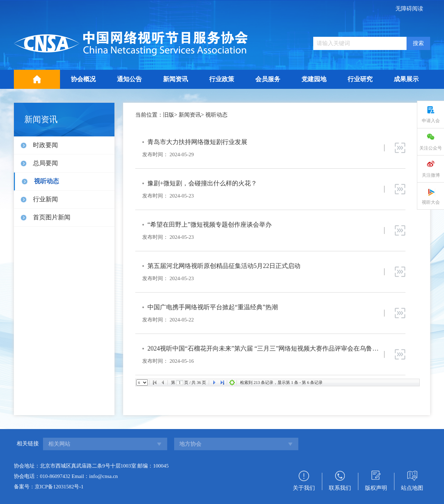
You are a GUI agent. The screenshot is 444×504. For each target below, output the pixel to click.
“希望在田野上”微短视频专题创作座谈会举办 (210, 225)
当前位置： (149, 115)
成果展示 (406, 79)
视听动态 (46, 181)
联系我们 (340, 488)
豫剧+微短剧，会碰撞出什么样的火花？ (202, 183)
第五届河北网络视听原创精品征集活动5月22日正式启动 (224, 266)
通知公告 (129, 79)
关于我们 (304, 488)
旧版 (169, 115)
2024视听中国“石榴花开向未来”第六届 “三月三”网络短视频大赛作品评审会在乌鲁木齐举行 (272, 348)
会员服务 (268, 79)
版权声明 (376, 488)
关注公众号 (431, 148)
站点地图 (412, 488)
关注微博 (431, 175)
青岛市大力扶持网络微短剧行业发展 (197, 142)
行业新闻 (45, 199)
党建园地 (314, 79)
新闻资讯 (176, 79)
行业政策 (222, 79)
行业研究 (360, 79)
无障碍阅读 (409, 9)
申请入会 (431, 121)
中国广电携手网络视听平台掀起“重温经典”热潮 (213, 307)
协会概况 (83, 79)
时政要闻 (45, 145)
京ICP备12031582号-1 (59, 487)
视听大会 (431, 202)
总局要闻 (45, 163)
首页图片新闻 (52, 217)
